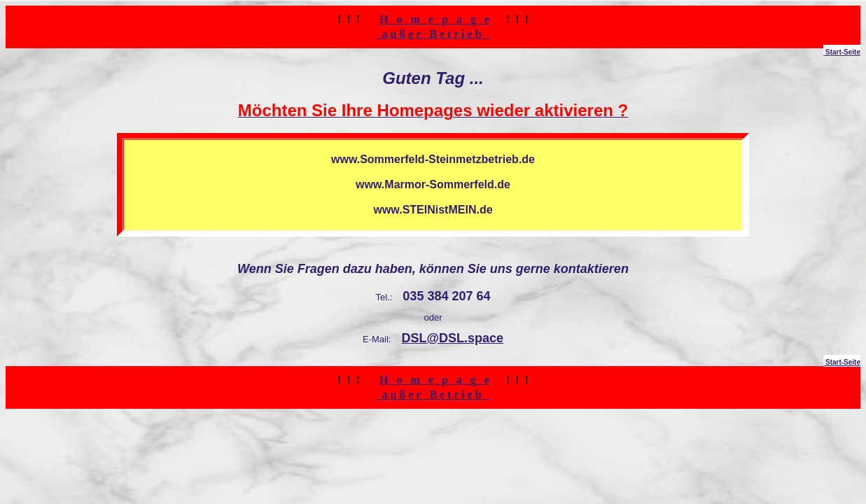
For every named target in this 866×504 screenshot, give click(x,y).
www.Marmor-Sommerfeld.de (433, 184)
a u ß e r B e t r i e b (433, 34)
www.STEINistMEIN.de (433, 210)
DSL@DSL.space (452, 338)
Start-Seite (842, 52)
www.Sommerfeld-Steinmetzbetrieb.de (433, 159)
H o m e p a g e (434, 19)
